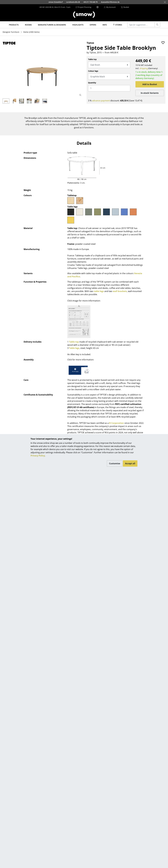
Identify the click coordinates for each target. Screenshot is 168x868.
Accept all (130, 463)
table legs (99, 291)
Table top (92, 59)
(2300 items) (31, 32)
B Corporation (117, 423)
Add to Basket (150, 84)
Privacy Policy (38, 456)
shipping (144, 68)
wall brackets (120, 291)
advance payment (101, 101)
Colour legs (93, 71)
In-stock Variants (150, 93)
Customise (115, 463)
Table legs (74, 348)
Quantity (92, 83)
